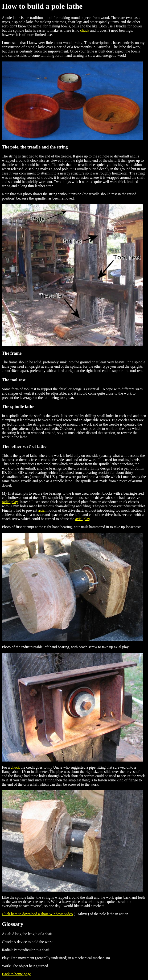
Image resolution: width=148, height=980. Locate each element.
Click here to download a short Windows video (37, 914)
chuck (85, 30)
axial (42, 510)
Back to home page (16, 974)
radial (6, 502)
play (14, 502)
